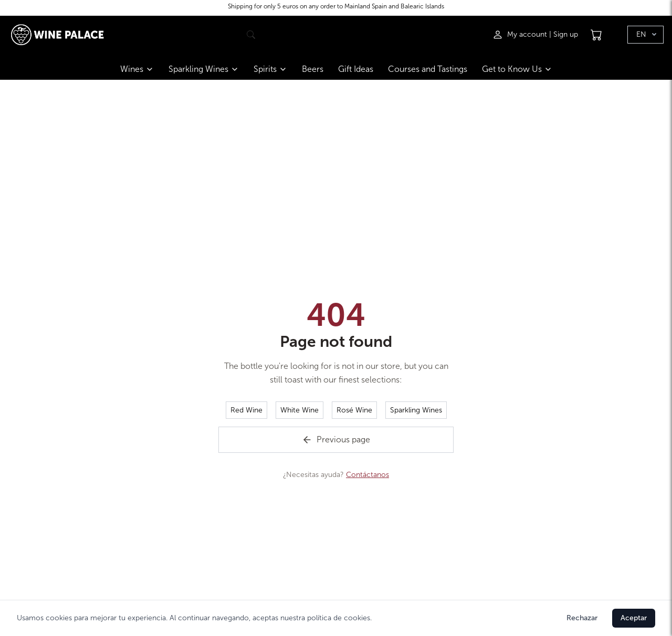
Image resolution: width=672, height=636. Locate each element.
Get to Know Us (517, 69)
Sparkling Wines (204, 69)
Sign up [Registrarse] (566, 34)
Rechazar (582, 618)
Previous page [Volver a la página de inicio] (336, 440)
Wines (137, 69)
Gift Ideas (356, 69)
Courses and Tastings (428, 69)
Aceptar (634, 618)
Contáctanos (367, 475)
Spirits (270, 69)
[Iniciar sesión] (521, 35)
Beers (313, 69)
